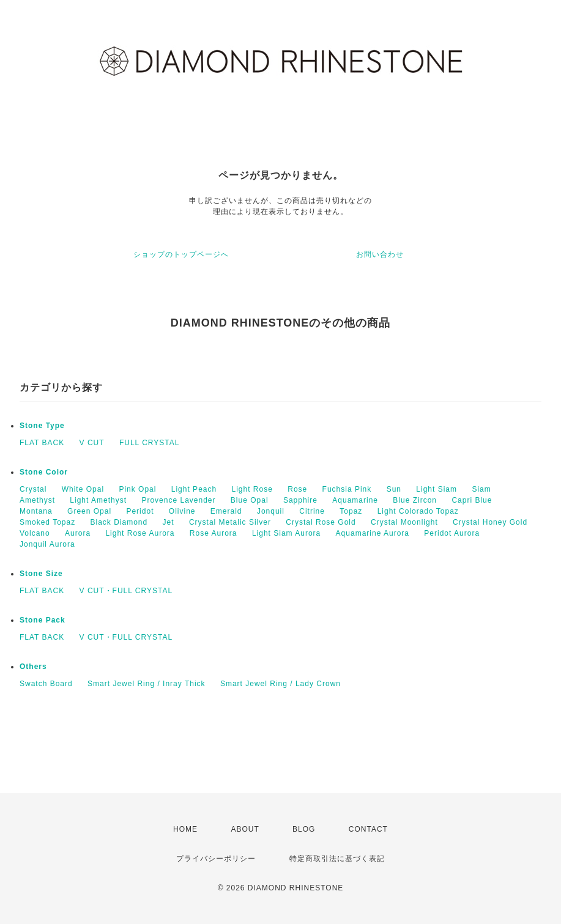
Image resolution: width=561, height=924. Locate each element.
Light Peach (194, 489)
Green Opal (89, 511)
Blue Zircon (415, 500)
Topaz (351, 511)
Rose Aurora (214, 533)
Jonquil (271, 511)
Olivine (182, 511)
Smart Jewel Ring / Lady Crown (280, 684)
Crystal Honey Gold (490, 522)
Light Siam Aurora (286, 533)
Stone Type (42, 426)
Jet (169, 522)
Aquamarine (355, 500)
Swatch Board (46, 684)
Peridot (140, 511)
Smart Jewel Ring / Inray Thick (147, 684)
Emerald (226, 511)
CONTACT (368, 829)
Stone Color (44, 472)
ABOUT (245, 829)
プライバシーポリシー (216, 859)
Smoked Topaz (47, 522)
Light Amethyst (98, 500)
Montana (36, 511)
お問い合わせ (380, 254)
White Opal (83, 489)
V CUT (92, 443)
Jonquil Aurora (47, 544)
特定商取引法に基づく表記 (337, 859)
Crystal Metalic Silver (230, 522)
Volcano (35, 533)
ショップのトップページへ (181, 254)
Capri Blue (472, 500)
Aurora (78, 533)
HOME (185, 829)
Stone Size (41, 574)
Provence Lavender (178, 500)
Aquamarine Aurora (373, 533)
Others (33, 667)
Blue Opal (250, 500)
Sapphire (300, 500)
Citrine (312, 511)
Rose (297, 489)
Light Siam (437, 489)
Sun (394, 489)
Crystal (33, 489)
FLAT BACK (42, 443)
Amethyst (37, 500)
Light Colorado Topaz (418, 511)
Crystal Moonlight (404, 522)
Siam (481, 489)
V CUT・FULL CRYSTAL (126, 591)
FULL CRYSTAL (149, 443)
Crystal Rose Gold (321, 522)
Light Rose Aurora (140, 533)
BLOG (304, 829)
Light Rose (252, 489)
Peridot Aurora (452, 533)
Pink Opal (137, 489)
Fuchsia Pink (347, 489)
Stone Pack (43, 620)
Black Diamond (119, 522)
